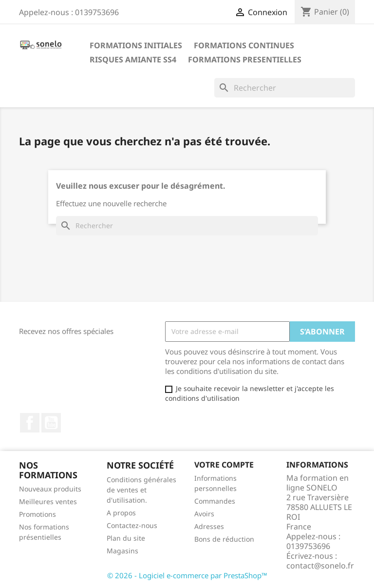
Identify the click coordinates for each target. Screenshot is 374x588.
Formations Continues (244, 45)
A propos (121, 513)
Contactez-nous (132, 525)
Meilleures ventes (48, 501)
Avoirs (204, 514)
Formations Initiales (136, 45)
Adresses (209, 526)
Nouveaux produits (50, 489)
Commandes (215, 501)
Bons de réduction (224, 539)
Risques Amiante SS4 (133, 59)
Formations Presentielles (245, 59)
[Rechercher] (285, 88)
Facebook (30, 423)
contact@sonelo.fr (320, 566)
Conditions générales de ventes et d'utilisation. (141, 490)
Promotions (37, 514)
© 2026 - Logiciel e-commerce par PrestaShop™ (187, 575)
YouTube (51, 423)
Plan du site (126, 538)
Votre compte (224, 465)
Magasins (122, 551)
